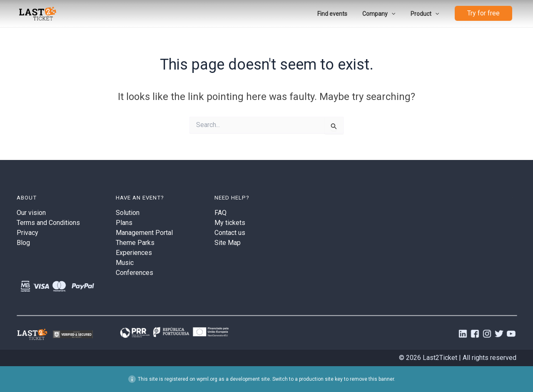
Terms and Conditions (48, 223)
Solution (128, 213)
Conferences (134, 273)
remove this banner (372, 379)
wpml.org (207, 379)
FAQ (220, 213)
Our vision (31, 213)
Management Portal (144, 233)
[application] (396, 14)
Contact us (230, 233)
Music (125, 263)
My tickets (230, 223)
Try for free (483, 14)
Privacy (27, 233)
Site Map (228, 243)
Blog (23, 243)
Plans (124, 223)
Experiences (134, 253)
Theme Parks (135, 243)
